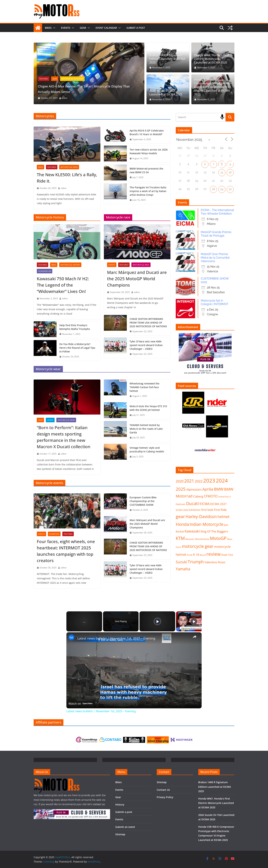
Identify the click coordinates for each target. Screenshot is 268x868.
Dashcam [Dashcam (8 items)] (181, 504)
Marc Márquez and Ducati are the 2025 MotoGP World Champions (137, 279)
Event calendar (106, 28)
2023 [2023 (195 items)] (209, 480)
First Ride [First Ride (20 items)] (220, 510)
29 (222, 189)
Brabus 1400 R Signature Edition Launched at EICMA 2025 (167, 59)
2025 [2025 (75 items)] (181, 489)
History (120, 805)
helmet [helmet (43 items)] (223, 517)
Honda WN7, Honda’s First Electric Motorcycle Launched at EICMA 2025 (212, 59)
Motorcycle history (70, 265)
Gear (83, 28)
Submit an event (125, 827)
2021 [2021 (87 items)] (189, 481)
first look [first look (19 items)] (207, 510)
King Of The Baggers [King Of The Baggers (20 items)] (214, 531)
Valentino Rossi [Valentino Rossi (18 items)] (215, 562)
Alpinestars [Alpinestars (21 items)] (194, 489)
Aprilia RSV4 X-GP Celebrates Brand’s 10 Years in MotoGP (147, 132)
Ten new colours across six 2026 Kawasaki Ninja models (149, 151)
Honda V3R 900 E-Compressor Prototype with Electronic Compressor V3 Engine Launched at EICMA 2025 (213, 87)
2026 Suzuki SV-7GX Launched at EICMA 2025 (166, 93)
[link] (72, 638)
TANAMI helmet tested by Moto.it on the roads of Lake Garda (146, 429)
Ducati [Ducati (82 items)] (192, 503)
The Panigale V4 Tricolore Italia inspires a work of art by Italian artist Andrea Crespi (148, 191)
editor (85, 98)
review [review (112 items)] (214, 554)
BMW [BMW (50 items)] (219, 489)
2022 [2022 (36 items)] (199, 481)
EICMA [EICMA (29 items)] (205, 504)
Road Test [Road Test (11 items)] (227, 555)
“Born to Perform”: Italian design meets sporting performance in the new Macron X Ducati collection (64, 437)
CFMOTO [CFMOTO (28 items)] (211, 496)
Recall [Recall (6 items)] (203, 555)
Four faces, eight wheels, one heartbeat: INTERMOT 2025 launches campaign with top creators (66, 551)
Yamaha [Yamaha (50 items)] (183, 569)
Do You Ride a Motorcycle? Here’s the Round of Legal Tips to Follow (77, 348)
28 (213, 189)
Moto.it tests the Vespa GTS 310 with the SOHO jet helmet (148, 408)
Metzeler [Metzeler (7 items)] (190, 539)
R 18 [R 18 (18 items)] (196, 555)
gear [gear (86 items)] (180, 516)
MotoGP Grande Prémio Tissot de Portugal (216, 234)
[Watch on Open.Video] (80, 703)
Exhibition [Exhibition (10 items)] (195, 510)
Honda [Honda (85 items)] (182, 524)
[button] (54, 28)
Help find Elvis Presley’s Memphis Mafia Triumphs (75, 327)
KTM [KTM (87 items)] (180, 538)
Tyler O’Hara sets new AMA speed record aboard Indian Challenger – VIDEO (146, 345)
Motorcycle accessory (93, 79)
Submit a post (136, 28)
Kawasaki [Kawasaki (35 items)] (192, 531)
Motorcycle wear (66, 420)
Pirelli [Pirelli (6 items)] (190, 555)
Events (66, 28)
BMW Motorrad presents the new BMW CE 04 (146, 170)
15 (222, 172)
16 (230, 172)
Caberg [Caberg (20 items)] (198, 496)
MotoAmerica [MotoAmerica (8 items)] (202, 539)
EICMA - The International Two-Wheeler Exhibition (217, 212)
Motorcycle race (141, 265)
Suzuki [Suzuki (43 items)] (181, 562)
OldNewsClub (45, 271)
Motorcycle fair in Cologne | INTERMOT (215, 302)
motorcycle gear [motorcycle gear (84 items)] (198, 546)
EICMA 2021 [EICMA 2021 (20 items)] (219, 504)
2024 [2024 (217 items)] (222, 481)
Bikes (48, 28)
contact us (99, 804)
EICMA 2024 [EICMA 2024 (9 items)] (182, 510)
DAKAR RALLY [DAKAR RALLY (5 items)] (225, 497)
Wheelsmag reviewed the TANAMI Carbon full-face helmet (144, 387)
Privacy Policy (165, 797)
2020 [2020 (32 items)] (180, 481)
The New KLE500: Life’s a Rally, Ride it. (67, 178)
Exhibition (54, 534)
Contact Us (163, 790)
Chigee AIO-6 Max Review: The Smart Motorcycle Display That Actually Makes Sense (107, 89)
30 (230, 189)
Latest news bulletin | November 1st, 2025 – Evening (116, 638)
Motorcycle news (69, 167)
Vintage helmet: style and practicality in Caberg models (147, 450)
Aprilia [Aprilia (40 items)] (208, 489)
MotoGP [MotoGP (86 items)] (218, 538)
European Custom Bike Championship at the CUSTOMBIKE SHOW (143, 501)
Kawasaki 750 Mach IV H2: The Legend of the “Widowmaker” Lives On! (63, 285)
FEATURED (64, 79)
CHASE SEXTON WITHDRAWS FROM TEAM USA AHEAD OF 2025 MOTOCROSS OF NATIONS (148, 323)
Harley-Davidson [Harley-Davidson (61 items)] (201, 517)
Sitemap (120, 834)
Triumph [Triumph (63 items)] (196, 562)
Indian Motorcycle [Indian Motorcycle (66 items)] (207, 524)
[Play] (157, 621)
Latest (50, 420)
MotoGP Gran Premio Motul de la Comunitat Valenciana (215, 258)
